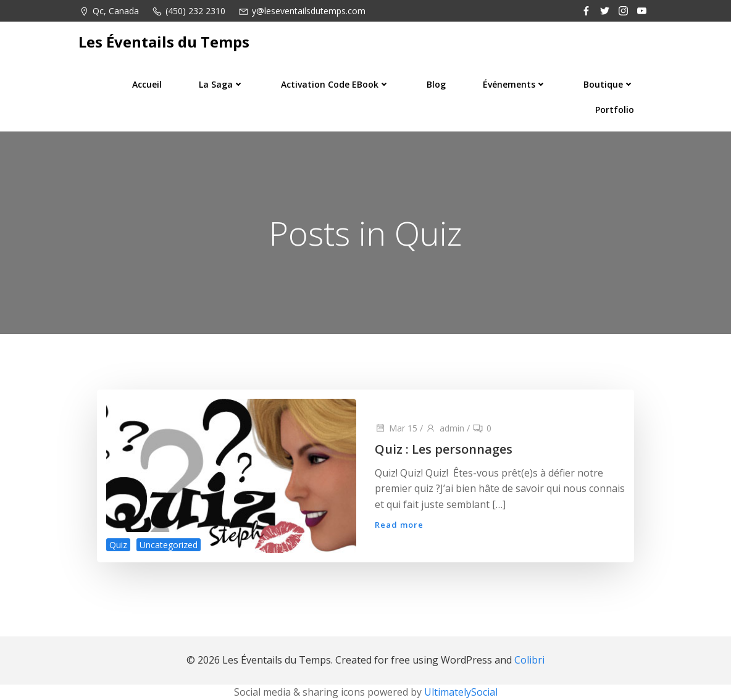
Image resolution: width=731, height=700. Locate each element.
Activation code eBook (335, 84)
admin (445, 428)
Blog (436, 84)
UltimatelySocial (461, 692)
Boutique (609, 84)
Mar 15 (396, 428)
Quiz (118, 545)
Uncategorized (169, 545)
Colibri (529, 660)
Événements (515, 84)
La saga (221, 84)
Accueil (147, 84)
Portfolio (615, 110)
